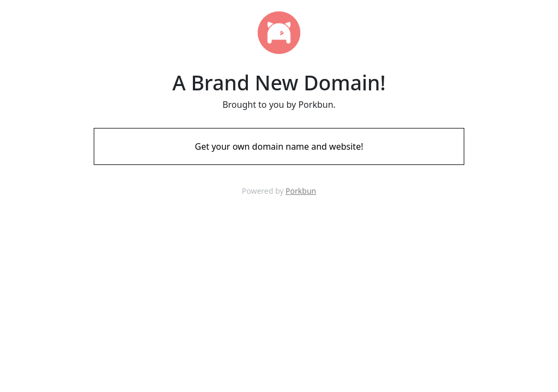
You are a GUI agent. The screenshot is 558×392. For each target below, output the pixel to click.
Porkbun (301, 191)
